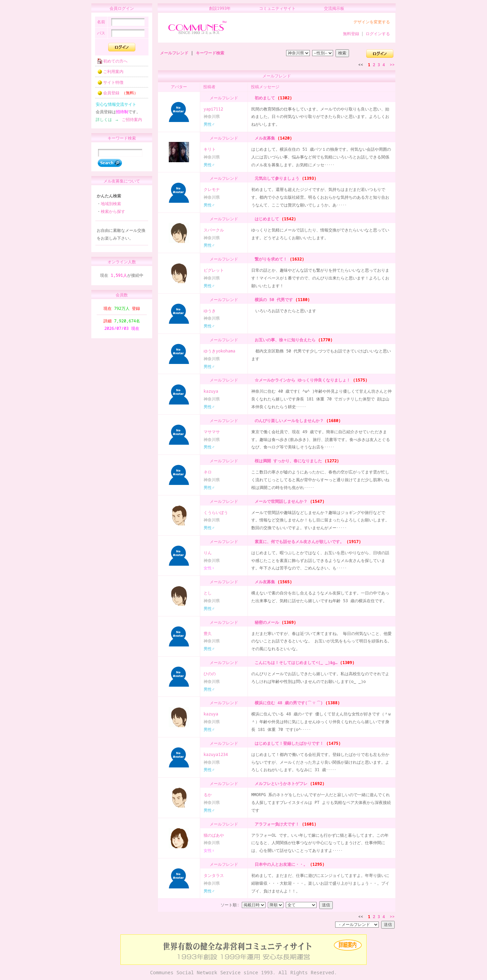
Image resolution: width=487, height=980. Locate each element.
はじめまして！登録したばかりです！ (288, 743)
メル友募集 (263, 138)
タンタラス (214, 875)
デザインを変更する (372, 22)
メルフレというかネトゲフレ (280, 783)
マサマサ (212, 432)
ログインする (378, 34)
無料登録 (351, 34)
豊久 (208, 633)
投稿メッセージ (265, 87)
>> (392, 65)
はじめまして (265, 219)
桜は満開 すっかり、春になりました (287, 461)
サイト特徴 (108, 84)
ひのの (210, 674)
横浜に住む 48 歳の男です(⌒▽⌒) (287, 703)
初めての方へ (110, 63)
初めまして (263, 98)
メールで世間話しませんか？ (280, 501)
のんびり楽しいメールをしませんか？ (288, 421)
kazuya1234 (216, 754)
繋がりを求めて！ (270, 259)
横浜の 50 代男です (272, 300)
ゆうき (210, 311)
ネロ (208, 472)
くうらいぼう (216, 512)
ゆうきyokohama (219, 351)
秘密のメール (265, 622)
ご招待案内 (130, 121)
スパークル (214, 230)
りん (208, 553)
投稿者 (209, 87)
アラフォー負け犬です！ (276, 824)
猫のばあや (214, 835)
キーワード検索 (210, 53)
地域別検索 (111, 207)
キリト (210, 149)
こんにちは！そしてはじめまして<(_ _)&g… (295, 663)
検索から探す (113, 214)
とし (208, 593)
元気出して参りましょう (276, 178)
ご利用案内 (108, 73)
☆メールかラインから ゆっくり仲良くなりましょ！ (301, 380)
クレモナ (212, 189)
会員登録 (115, 95)
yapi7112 (213, 109)
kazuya (211, 391)
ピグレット (214, 270)
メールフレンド (174, 53)
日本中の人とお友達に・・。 (280, 864)
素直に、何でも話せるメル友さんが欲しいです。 (298, 542)
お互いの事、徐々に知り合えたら (284, 340)
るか (208, 795)
